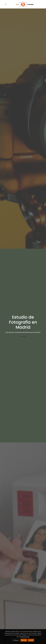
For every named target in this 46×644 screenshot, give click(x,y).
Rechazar (24, 640)
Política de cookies (25, 637)
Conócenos (23, 336)
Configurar (16, 640)
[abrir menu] (6, 4)
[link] (23, 4)
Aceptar (31, 640)
